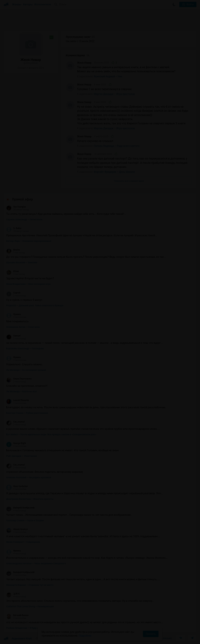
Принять (151, 634)
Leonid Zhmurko (18, 400)
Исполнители (43, 4)
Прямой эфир (23, 199)
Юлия (13, 271)
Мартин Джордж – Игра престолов (114, 94)
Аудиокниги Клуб (18, 639)
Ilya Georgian (16, 207)
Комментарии (78, 55)
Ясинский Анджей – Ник (108, 76)
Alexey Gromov (17, 529)
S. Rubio (14, 228)
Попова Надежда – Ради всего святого (117, 146)
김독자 (13, 594)
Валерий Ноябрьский (20, 508)
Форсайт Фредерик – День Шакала (114, 172)
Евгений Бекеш (17, 615)
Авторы (28, 4)
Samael (13, 336)
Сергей (13, 293)
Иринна (13, 314)
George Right (16, 443)
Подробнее (85, 636)
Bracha (13, 250)
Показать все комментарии (129, 181)
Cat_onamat (15, 422)
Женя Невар (84, 63)
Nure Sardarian (17, 486)
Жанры (17, 4)
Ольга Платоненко (19, 379)
